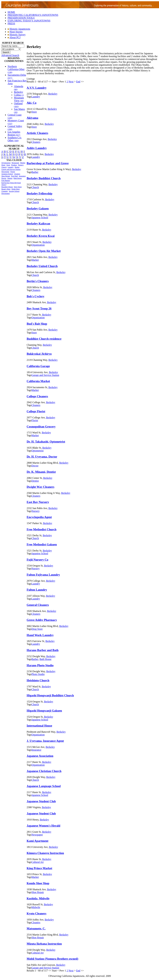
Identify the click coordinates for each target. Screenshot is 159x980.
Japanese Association (40, 756)
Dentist (10, 178)
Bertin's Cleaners (38, 281)
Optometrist (37, 451)
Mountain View (19, 99)
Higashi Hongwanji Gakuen (44, 711)
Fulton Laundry (37, 590)
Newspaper (5, 172)
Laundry (11, 167)
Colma (19, 95)
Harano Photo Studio (40, 665)
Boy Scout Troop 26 (39, 308)
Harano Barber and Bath (43, 650)
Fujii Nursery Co (37, 560)
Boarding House (7, 187)
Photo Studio (38, 674)
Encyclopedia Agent (39, 517)
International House (39, 726)
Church (4, 167)
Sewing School (14, 191)
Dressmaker (6, 193)
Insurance (22, 176)
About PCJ (15, 37)
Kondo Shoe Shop (38, 883)
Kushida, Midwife (38, 898)
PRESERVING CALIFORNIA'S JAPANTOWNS (33, 15)
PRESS (11, 23)
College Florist (36, 411)
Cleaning (5, 191)
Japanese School (7, 174)
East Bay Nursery (38, 502)
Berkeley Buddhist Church (44, 178)
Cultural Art (38, 862)
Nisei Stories (16, 32)
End (78, 82)
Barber (17, 167)
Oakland (18, 105)
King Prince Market (39, 868)
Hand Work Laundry (40, 635)
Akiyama (32, 118)
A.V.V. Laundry (37, 88)
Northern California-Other (16, 69)
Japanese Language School (44, 786)
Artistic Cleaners (37, 133)
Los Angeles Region (14, 133)
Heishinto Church (38, 680)
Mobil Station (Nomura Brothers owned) (52, 959)
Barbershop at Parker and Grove (48, 163)
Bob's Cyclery (36, 296)
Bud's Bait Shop (37, 324)
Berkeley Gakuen (38, 208)
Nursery (21, 165)
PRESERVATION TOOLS (21, 18)
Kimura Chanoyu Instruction (45, 853)
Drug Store (18, 187)
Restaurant (15, 163)
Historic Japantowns (20, 29)
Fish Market (6, 180)
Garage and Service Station (11, 169)
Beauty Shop (6, 189)
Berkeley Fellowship (40, 193)
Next (71, 82)
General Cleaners (38, 605)
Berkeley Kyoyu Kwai (41, 236)
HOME (11, 12)
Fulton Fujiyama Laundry (43, 575)
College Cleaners (37, 396)
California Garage (38, 366)
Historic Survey (18, 35)
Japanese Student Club (41, 801)
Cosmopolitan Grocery (41, 427)
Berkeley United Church (42, 266)
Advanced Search (10, 55)
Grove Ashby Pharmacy (42, 620)
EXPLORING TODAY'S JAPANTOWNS (29, 21)
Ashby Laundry (37, 148)
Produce (14, 165)
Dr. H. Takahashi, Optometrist (46, 442)
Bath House (18, 178)
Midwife (36, 907)
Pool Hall (14, 176)
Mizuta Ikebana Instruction (44, 944)
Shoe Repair (6, 176)
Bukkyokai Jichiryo (39, 354)
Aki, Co (31, 103)
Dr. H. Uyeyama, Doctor (42, 457)
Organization (6, 163)
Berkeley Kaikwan (38, 224)
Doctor (4, 178)
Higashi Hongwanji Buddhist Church (50, 695)
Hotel (3, 165)
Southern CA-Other (15, 139)
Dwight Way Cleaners (40, 487)
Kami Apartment (38, 841)
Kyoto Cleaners (36, 913)
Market (23, 163)
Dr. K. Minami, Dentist (41, 472)
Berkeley (19, 92)
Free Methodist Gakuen (42, 544)
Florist (13, 172)
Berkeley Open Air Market (44, 251)
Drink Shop (16, 189)
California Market (38, 381)
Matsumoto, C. (36, 928)
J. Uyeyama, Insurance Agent (45, 741)
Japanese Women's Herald (43, 826)
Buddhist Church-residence (44, 339)
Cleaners (17, 174)
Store (8, 165)
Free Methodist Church (41, 529)
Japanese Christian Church (44, 771)
